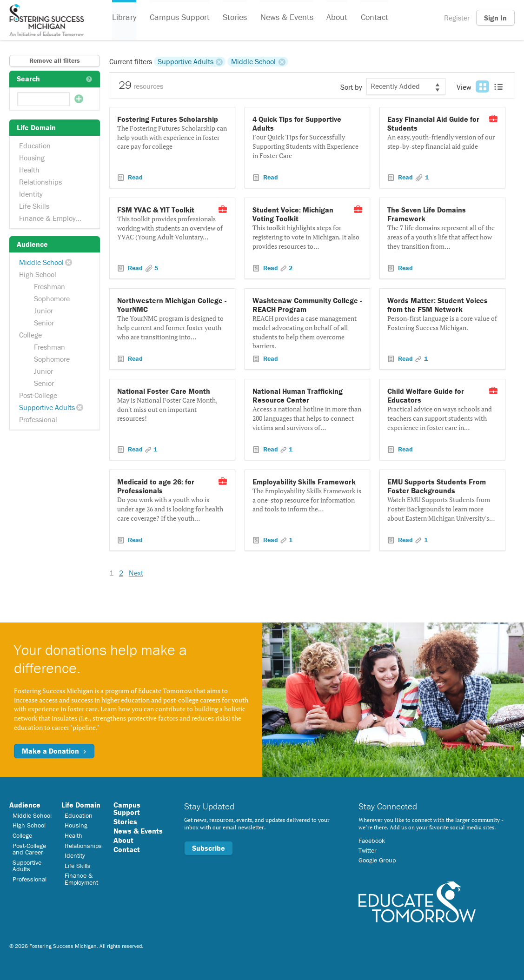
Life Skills (34, 206)
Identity (31, 194)
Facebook (372, 841)
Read (134, 177)
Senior (44, 323)
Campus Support (179, 18)
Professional (38, 419)
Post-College (38, 395)
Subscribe (209, 848)
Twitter (368, 850)
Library (124, 18)
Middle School (41, 262)
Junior (43, 311)
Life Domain (81, 805)
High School (38, 274)
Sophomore (52, 298)
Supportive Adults (47, 407)
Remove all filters (55, 60)
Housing (32, 158)
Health (29, 170)
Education (35, 146)
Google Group (377, 860)
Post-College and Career (29, 849)
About (336, 18)
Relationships (40, 182)
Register (457, 18)
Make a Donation (54, 751)
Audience (25, 805)
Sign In (495, 18)
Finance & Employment (56, 218)
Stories (234, 18)
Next (136, 573)
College (30, 335)
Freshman (50, 286)
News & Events (286, 18)
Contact (373, 18)
